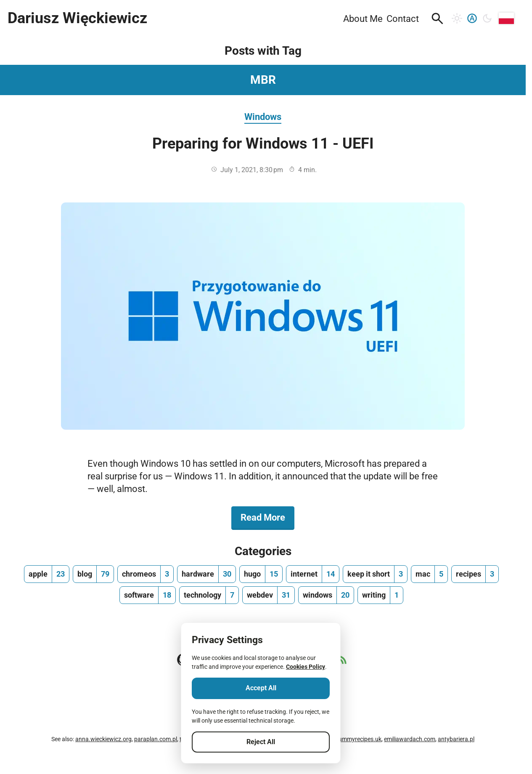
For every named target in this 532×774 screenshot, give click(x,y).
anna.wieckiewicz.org (103, 739)
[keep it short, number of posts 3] (375, 574)
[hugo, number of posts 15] (261, 574)
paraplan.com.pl (156, 739)
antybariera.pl (456, 739)
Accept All (261, 688)
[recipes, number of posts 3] (475, 574)
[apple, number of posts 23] (47, 574)
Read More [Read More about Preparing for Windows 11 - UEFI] (267, 517)
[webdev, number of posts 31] (269, 595)
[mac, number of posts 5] (429, 574)
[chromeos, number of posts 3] (146, 574)
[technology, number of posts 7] (209, 595)
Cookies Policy (306, 667)
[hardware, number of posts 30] (206, 574)
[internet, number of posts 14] (313, 574)
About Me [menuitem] (363, 19)
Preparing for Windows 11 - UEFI (263, 144)
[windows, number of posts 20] (326, 595)
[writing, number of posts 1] (380, 595)
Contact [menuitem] (403, 19)
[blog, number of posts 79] (93, 574)
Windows (263, 117)
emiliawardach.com (410, 739)
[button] (437, 19)
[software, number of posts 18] (148, 595)
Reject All (261, 742)
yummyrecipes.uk (359, 739)
